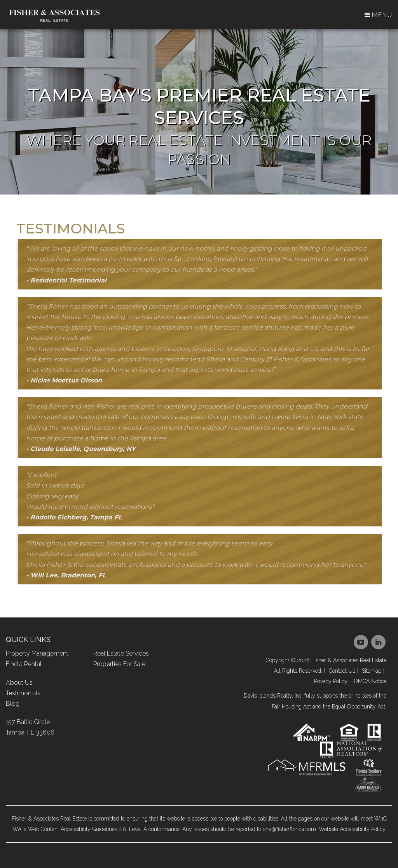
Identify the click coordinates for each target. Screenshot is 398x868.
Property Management (37, 653)
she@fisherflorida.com (289, 829)
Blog (13, 704)
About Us (19, 683)
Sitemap (372, 671)
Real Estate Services (121, 653)
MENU (378, 15)
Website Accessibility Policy (352, 829)
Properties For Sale (119, 664)
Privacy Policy (331, 681)
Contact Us (342, 671)
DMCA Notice (370, 681)
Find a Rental (24, 664)
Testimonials (23, 693)
